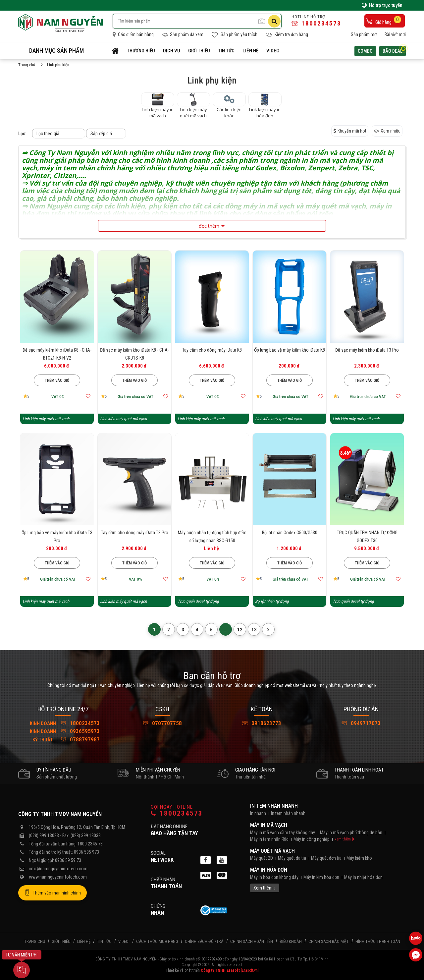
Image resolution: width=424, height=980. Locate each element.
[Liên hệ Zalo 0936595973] (416, 938)
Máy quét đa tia (292, 858)
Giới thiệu (199, 51)
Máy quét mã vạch (272, 851)
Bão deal (394, 50)
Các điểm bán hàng (133, 34)
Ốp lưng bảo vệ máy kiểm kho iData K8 (290, 350)
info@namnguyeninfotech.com (58, 869)
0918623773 (262, 723)
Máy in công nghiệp (312, 839)
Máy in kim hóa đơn (321, 877)
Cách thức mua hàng (157, 941)
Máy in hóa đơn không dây (274, 877)
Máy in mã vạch (269, 825)
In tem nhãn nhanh (274, 806)
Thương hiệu (141, 51)
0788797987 (63, 739)
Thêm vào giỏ (57, 380)
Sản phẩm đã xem (183, 35)
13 (254, 630)
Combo (365, 51)
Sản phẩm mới (364, 34)
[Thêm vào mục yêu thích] (88, 396)
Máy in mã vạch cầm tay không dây (283, 833)
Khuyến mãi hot (350, 131)
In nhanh (258, 813)
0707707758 (162, 723)
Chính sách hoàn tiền (252, 941)
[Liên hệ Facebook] (416, 955)
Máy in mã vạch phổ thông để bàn (351, 833)
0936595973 (63, 731)
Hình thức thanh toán (378, 941)
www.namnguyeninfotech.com (58, 877)
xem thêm (343, 839)
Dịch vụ (172, 51)
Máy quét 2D (262, 858)
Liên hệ (250, 51)
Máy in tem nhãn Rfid (269, 839)
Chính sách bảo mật (329, 941)
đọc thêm (209, 226)
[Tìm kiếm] (274, 21)
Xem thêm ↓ (265, 888)
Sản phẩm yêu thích (235, 35)
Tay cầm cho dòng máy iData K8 (212, 350)
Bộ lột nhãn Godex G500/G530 (290, 533)
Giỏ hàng (384, 20)
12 (240, 630)
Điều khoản (291, 941)
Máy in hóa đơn (269, 870)
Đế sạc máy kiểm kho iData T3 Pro (367, 350)
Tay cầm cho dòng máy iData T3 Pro (135, 533)
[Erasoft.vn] (250, 970)
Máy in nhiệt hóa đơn (363, 877)
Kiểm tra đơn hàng (287, 35)
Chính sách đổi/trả (204, 941)
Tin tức (226, 51)
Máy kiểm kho (359, 858)
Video (273, 51)
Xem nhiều (387, 131)
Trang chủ (27, 65)
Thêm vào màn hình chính (53, 893)
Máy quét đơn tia (326, 858)
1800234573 (316, 23)
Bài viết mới (395, 34)
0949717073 (361, 723)
